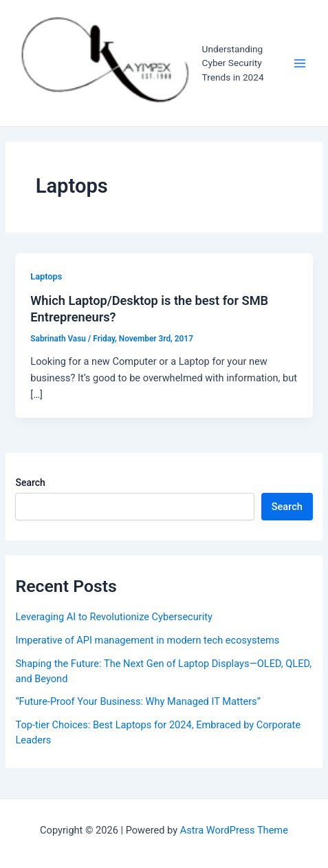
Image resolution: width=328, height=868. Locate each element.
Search (30, 483)
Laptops (46, 276)
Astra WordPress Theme (234, 830)
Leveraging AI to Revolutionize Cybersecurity (113, 617)
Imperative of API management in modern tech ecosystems (147, 640)
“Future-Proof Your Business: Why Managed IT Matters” (138, 701)
